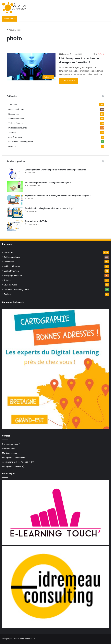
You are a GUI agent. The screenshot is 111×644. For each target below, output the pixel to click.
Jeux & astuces (15, 137)
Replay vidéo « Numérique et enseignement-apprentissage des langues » (58, 195)
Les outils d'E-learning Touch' (21, 142)
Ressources (14, 114)
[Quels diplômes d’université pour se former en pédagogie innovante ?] (15, 174)
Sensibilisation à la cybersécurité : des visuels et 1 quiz (50, 208)
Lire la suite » (69, 81)
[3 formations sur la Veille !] (15, 225)
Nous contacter (9, 448)
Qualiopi (12, 146)
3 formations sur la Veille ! (37, 221)
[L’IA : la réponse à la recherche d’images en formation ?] (31, 67)
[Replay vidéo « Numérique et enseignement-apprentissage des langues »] (15, 199)
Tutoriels (12, 132)
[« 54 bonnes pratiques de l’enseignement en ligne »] (15, 187)
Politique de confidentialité (14, 457)
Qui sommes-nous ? (11, 444)
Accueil (11, 30)
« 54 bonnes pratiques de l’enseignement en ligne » (48, 183)
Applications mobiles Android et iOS (18, 462)
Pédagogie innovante (18, 128)
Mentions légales (10, 453)
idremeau (65, 54)
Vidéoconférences (16, 118)
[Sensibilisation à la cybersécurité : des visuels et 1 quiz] (15, 212)
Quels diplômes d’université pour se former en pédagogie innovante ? (56, 170)
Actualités (13, 105)
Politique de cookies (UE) (13, 466)
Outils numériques (16, 109)
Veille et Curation (16, 123)
